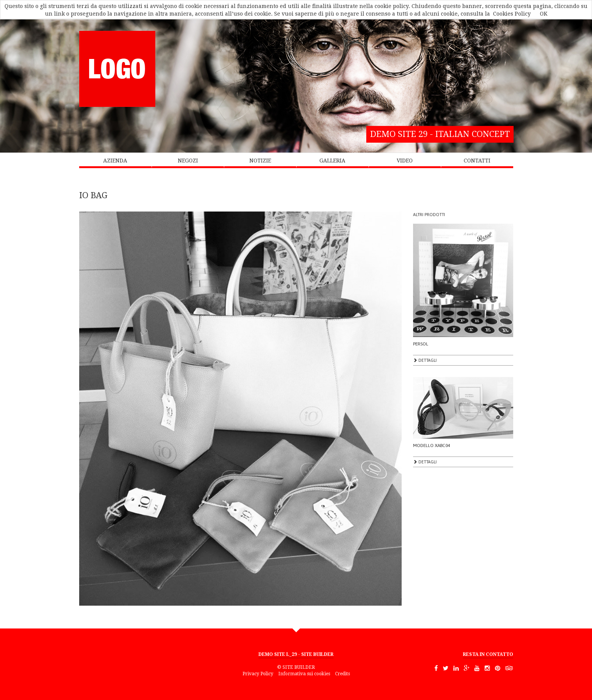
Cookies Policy (512, 14)
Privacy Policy (258, 674)
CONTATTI (477, 161)
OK (544, 14)
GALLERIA (332, 161)
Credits (342, 674)
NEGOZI (188, 161)
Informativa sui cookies (304, 674)
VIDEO (405, 161)
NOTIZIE (260, 161)
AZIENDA (115, 161)
